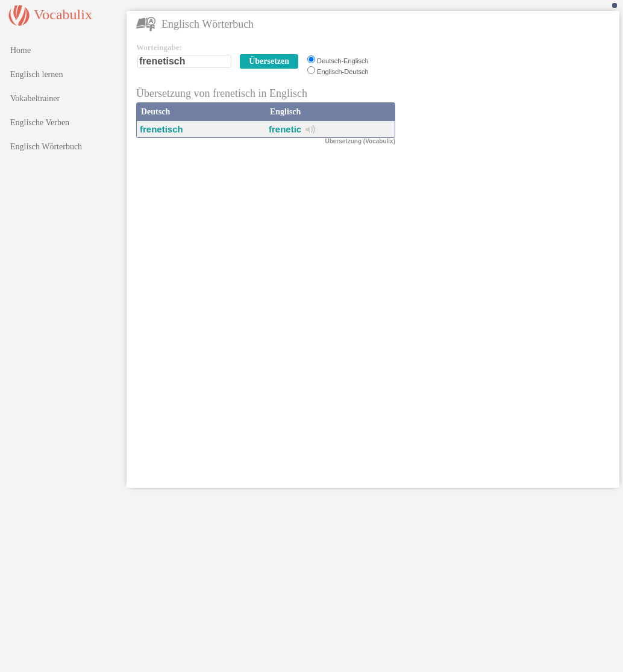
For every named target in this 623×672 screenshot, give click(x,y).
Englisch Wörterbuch (46, 147)
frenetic (285, 129)
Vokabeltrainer (35, 98)
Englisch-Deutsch (343, 72)
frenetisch (161, 129)
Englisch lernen (36, 74)
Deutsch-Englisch (343, 61)
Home (20, 50)
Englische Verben (40, 123)
